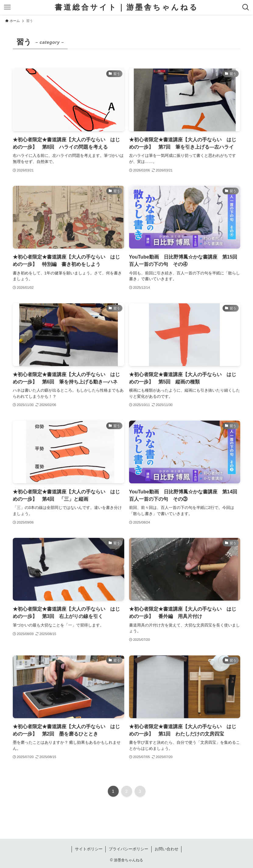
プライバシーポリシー (128, 849)
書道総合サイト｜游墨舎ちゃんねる (127, 7)
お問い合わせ (167, 849)
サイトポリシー (89, 849)
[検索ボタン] (246, 7)
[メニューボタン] (7, 7)
